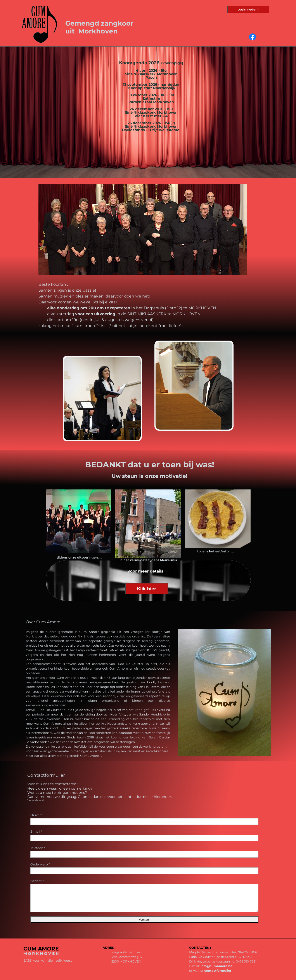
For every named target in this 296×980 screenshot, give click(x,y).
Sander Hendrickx (153, 714)
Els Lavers (152, 687)
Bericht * (37, 881)
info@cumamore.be (216, 966)
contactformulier (218, 971)
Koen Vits (118, 714)
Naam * (36, 815)
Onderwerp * (40, 864)
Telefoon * (38, 848)
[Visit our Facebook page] (253, 37)
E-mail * (36, 832)
